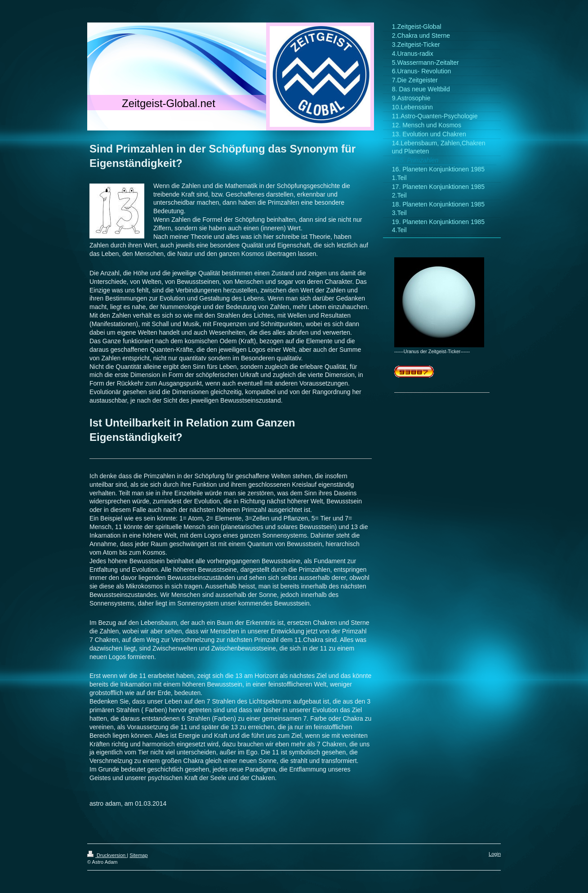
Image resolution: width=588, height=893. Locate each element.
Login (495, 854)
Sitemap (138, 855)
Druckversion (107, 855)
